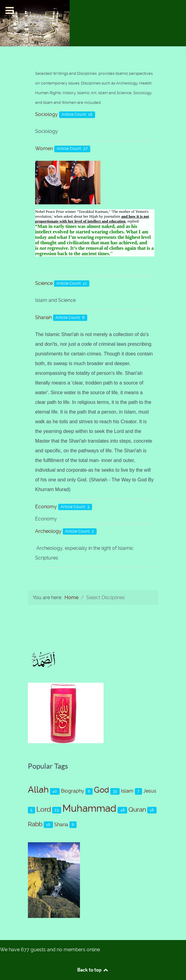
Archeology (48, 531)
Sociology (47, 114)
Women (44, 148)
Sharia (61, 825)
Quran (137, 810)
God (101, 790)
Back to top (93, 970)
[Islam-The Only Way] (35, 23)
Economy (46, 507)
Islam (127, 791)
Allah (38, 790)
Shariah (43, 317)
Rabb (35, 824)
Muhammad (89, 808)
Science (44, 283)
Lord (44, 809)
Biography (73, 791)
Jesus (150, 791)
